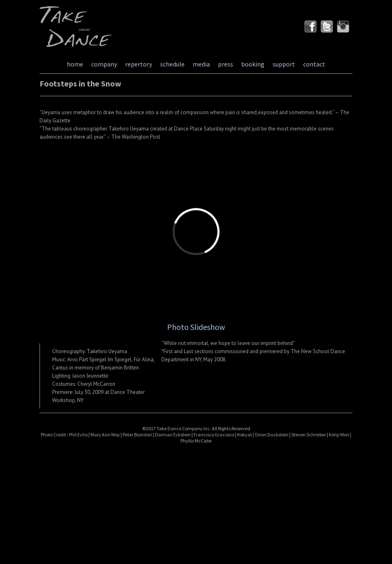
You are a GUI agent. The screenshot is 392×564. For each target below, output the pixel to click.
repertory (139, 64)
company (104, 64)
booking (253, 64)
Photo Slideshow (196, 327)
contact (314, 64)
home (75, 64)
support (284, 64)
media (201, 64)
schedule (172, 64)
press (226, 64)
